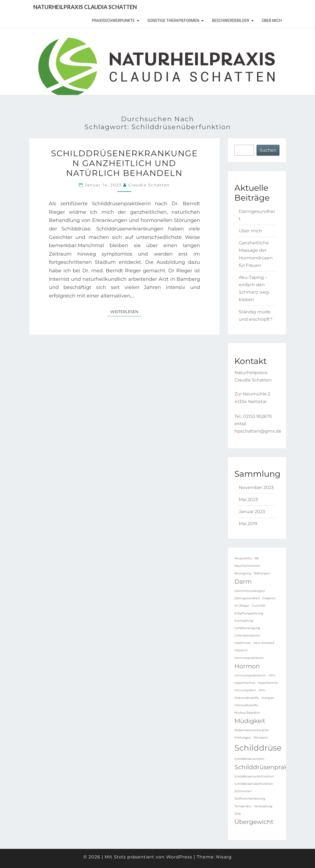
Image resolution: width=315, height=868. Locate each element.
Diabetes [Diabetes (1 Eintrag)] (269, 598)
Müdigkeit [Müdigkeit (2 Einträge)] (250, 721)
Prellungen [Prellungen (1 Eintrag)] (243, 738)
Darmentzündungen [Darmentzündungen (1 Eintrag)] (250, 591)
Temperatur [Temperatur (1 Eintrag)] (243, 806)
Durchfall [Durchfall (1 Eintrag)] (259, 606)
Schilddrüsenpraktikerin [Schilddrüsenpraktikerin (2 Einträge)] (271, 767)
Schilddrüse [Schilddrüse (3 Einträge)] (258, 748)
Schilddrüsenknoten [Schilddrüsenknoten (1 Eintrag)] (249, 759)
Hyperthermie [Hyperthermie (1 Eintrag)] (245, 683)
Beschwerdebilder (231, 21)
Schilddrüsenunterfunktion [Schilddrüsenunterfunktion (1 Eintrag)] (254, 776)
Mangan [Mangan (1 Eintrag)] (268, 698)
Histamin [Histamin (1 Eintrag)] (241, 650)
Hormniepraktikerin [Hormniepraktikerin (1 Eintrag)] (249, 658)
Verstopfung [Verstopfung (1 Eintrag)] (263, 806)
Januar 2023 (252, 512)
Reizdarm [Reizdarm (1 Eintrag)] (261, 738)
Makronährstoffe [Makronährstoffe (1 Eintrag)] (247, 698)
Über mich (272, 21)
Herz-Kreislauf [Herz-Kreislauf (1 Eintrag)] (264, 643)
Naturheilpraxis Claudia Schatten (85, 7)
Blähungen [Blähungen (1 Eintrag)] (262, 573)
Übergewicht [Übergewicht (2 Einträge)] (254, 822)
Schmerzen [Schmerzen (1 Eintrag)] (243, 791)
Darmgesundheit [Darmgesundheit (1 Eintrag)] (247, 598)
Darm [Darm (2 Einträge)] (243, 581)
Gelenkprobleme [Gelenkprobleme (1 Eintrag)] (247, 636)
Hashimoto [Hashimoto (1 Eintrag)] (243, 643)
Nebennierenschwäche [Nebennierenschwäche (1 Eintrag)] (252, 730)
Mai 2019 (248, 524)
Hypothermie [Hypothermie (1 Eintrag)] (268, 683)
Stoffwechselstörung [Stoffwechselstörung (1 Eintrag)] (250, 799)
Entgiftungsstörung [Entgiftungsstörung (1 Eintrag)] (249, 613)
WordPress (179, 857)
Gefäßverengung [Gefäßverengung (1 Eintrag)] (247, 628)
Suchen (268, 150)
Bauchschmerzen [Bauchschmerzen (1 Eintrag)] (247, 566)
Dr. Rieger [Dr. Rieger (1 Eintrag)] (242, 606)
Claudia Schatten (149, 185)
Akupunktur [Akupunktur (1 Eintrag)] (243, 558)
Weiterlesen (126, 311)
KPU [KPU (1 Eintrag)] (262, 690)
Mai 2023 (248, 500)
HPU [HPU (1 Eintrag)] (272, 675)
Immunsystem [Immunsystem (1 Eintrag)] (245, 690)
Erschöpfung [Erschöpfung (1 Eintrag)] (244, 621)
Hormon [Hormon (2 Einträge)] (247, 666)
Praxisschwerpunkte (113, 21)
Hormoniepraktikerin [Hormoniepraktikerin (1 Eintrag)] (250, 675)
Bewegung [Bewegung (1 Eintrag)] (243, 573)
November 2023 (256, 487)
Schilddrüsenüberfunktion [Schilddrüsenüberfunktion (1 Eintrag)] (254, 784)
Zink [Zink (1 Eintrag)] (238, 814)
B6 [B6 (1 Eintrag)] (257, 558)
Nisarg (224, 857)
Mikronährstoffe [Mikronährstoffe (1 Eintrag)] (246, 705)
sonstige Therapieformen (173, 21)
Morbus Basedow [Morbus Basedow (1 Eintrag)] (247, 713)
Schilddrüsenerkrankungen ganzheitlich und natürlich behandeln (124, 163)
